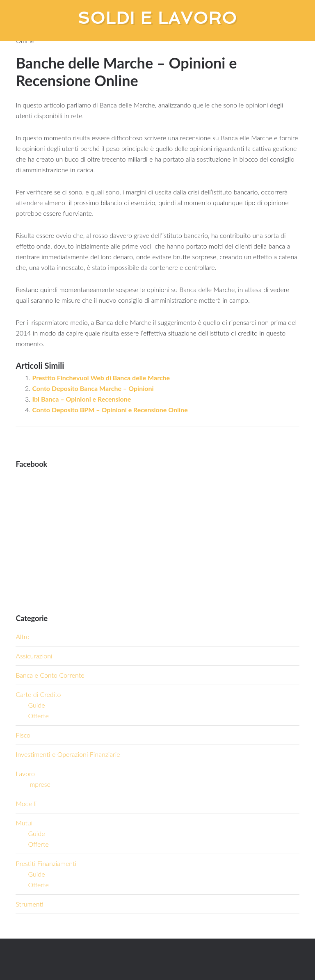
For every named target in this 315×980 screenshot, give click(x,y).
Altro (23, 636)
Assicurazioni (34, 656)
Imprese (39, 784)
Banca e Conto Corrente (50, 675)
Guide (36, 705)
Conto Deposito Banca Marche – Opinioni (93, 388)
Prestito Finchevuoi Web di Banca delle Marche (101, 378)
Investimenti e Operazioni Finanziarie (68, 754)
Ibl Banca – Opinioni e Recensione (81, 399)
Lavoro (25, 773)
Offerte (38, 716)
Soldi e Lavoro (158, 18)
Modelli (26, 803)
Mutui (24, 823)
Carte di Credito (38, 694)
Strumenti (29, 904)
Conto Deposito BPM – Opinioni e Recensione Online (110, 410)
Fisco (23, 735)
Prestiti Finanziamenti (46, 863)
